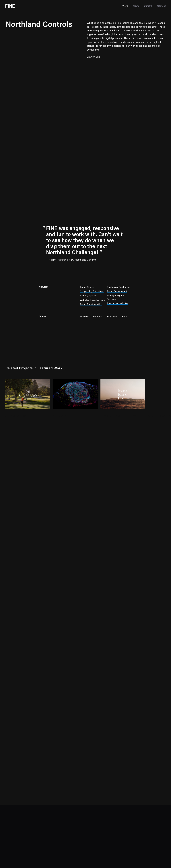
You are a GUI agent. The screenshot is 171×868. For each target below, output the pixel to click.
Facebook (112, 317)
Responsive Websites (118, 304)
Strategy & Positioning (119, 287)
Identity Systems (89, 296)
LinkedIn (84, 317)
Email (124, 317)
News (136, 6)
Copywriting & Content (92, 292)
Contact (161, 6)
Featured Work (50, 368)
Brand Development (117, 292)
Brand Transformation (91, 305)
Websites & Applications (92, 300)
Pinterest (98, 317)
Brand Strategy (88, 287)
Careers (148, 6)
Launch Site (93, 57)
